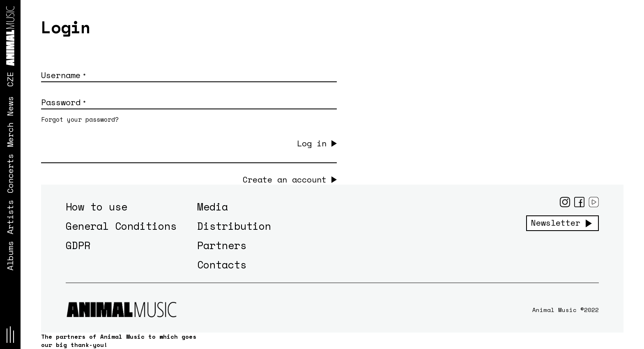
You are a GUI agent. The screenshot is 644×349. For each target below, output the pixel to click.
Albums (10, 256)
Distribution (234, 226)
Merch (10, 135)
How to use (97, 207)
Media (213, 207)
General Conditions (121, 226)
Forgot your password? (80, 119)
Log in (312, 143)
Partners (222, 245)
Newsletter (556, 223)
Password (63, 102)
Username (63, 75)
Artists (10, 217)
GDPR (78, 245)
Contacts (222, 265)
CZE (10, 79)
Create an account (285, 180)
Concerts (10, 173)
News (10, 106)
